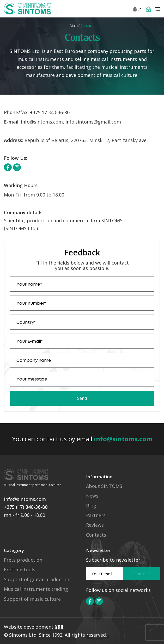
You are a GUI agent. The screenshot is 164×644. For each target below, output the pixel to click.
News (92, 496)
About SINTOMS (104, 486)
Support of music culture (32, 599)
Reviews (95, 525)
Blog (91, 506)
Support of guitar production (37, 579)
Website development (34, 627)
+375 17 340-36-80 (50, 112)
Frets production (23, 560)
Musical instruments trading (36, 589)
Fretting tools (20, 570)
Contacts (96, 535)
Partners (96, 515)
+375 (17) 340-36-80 (26, 507)
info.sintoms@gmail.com (93, 122)
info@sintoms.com (42, 122)
